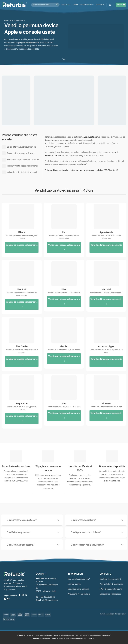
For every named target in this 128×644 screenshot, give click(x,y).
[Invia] (57, 5)
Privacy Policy (120, 614)
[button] (110, 5)
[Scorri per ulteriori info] (64, 59)
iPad (64, 232)
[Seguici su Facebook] (19, 595)
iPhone (22, 232)
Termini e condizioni (107, 614)
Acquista (66, 5)
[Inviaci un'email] (26, 595)
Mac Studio (22, 346)
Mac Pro (64, 346)
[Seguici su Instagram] (23, 595)
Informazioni (87, 5)
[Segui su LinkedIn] (5, 599)
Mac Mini (106, 289)
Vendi (76, 5)
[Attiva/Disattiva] (58, 520)
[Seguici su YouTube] (8, 599)
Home (6, 21)
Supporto (100, 5)
